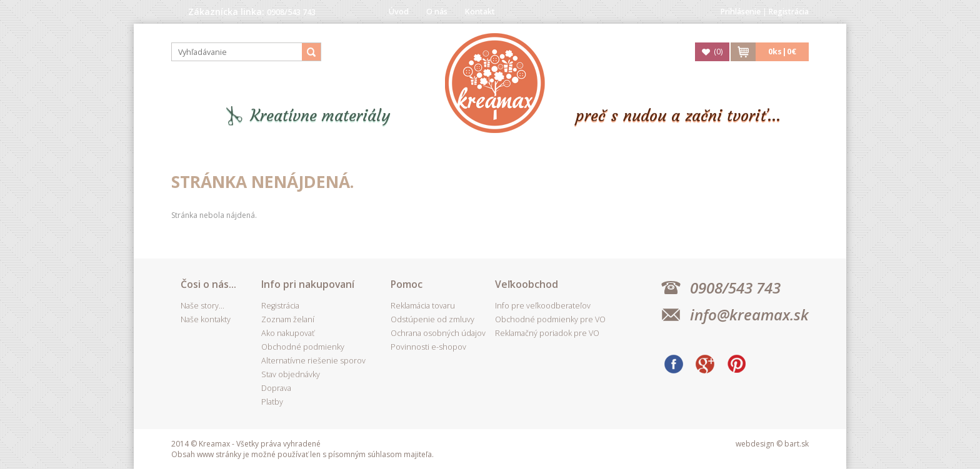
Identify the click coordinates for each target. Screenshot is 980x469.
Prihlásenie (741, 12)
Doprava (276, 388)
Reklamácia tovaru (423, 306)
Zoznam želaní (288, 319)
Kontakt (480, 12)
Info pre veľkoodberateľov (543, 306)
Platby (272, 402)
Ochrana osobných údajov (438, 333)
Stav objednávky (291, 374)
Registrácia (789, 12)
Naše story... (202, 306)
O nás (437, 12)
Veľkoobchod (527, 284)
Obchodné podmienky (303, 347)
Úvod (399, 12)
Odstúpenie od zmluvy (432, 319)
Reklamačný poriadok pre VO (547, 333)
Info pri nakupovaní (308, 284)
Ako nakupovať (288, 333)
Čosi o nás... (208, 284)
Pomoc (407, 284)
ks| (782, 52)
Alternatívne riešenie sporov (313, 361)
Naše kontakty (206, 319)
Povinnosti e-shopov (428, 347)
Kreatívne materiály (320, 116)
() (718, 52)
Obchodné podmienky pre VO (550, 319)
